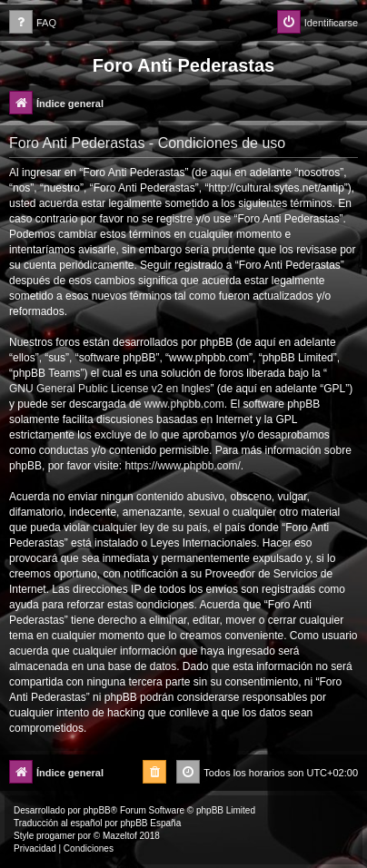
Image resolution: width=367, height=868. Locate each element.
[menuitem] (33, 23)
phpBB (97, 810)
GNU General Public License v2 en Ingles (109, 389)
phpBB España (150, 823)
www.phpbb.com (184, 404)
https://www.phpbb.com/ (182, 466)
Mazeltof (120, 836)
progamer (56, 836)
